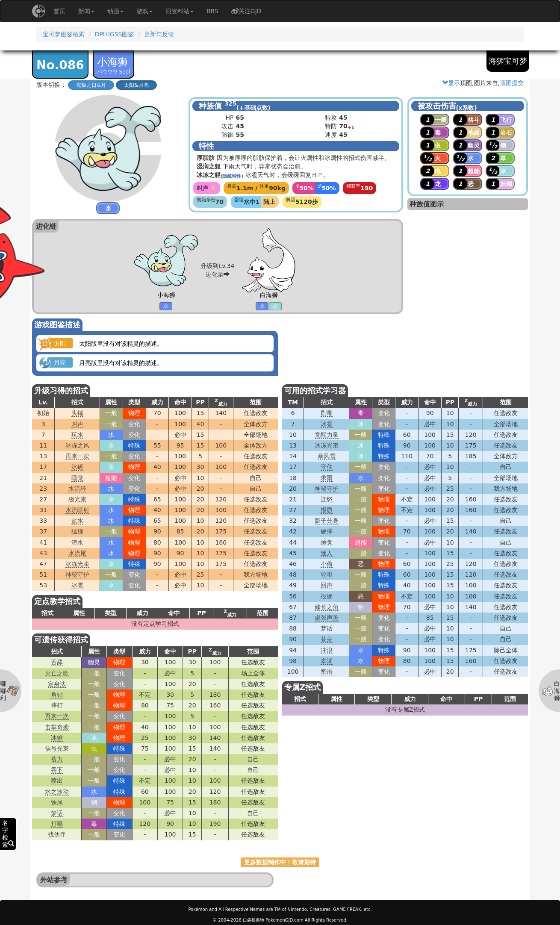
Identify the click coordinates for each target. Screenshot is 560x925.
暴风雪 (327, 456)
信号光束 (57, 748)
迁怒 (327, 499)
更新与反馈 (159, 34)
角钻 (57, 695)
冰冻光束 (77, 564)
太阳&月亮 (136, 85)
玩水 (77, 435)
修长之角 (327, 607)
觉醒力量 (327, 435)
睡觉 (77, 478)
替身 (327, 639)
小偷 (327, 564)
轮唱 (327, 574)
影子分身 (327, 521)
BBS (212, 11)
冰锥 (57, 738)
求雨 (327, 478)
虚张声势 (327, 618)
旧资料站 (180, 11)
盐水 (77, 521)
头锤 (77, 413)
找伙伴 (57, 834)
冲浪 (327, 650)
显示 (451, 83)
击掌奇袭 (57, 727)
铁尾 (57, 802)
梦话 (327, 628)
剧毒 (327, 413)
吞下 (57, 770)
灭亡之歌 (57, 673)
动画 (115, 11)
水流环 (77, 489)
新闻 (86, 11)
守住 (327, 467)
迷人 (327, 553)
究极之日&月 (91, 85)
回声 (327, 585)
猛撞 (77, 531)
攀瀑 (327, 661)
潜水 (77, 542)
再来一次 (77, 456)
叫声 (77, 424)
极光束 (77, 499)
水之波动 (57, 792)
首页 (59, 11)
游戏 (144, 11)
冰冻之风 (77, 445)
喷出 (57, 781)
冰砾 (77, 467)
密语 (327, 672)
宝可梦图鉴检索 (64, 34)
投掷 (327, 596)
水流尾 (77, 553)
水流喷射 (77, 510)
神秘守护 (77, 574)
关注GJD (246, 11)
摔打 (57, 705)
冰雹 (77, 585)
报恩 (327, 510)
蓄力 (57, 759)
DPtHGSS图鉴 (115, 34)
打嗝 (57, 824)
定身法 (57, 684)
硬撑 (327, 531)
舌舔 (57, 662)
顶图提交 (512, 83)
